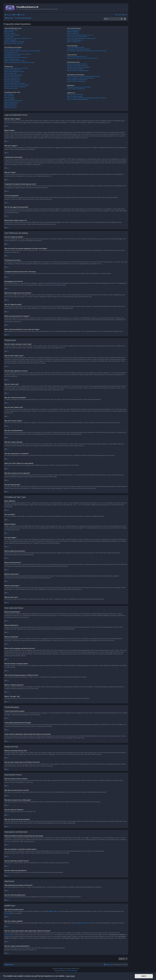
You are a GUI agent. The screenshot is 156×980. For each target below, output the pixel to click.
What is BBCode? (9, 94)
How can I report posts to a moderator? (15, 83)
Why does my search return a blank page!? (78, 67)
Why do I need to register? (12, 30)
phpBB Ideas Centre (82, 923)
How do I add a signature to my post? (14, 72)
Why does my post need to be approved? (15, 87)
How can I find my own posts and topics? (78, 71)
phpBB (58, 285)
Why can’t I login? (9, 37)
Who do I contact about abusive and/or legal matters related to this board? (87, 98)
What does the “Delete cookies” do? (14, 43)
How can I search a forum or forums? (77, 64)
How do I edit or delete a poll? (12, 77)
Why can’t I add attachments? (12, 80)
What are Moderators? (73, 32)
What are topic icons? (10, 107)
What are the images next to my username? (16, 57)
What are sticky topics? (11, 104)
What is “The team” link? (74, 42)
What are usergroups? (73, 33)
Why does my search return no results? (77, 66)
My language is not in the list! (12, 56)
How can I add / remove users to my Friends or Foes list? (82, 58)
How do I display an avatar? (12, 59)
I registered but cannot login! (12, 35)
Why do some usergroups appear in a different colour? (81, 38)
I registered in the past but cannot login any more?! (18, 38)
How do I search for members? (75, 69)
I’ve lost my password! (10, 40)
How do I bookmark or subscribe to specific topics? (80, 78)
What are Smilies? (9, 97)
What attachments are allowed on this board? (79, 87)
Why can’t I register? (10, 33)
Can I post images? (10, 99)
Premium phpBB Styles (72, 970)
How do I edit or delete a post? (13, 70)
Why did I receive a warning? (12, 82)
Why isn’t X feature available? (75, 96)
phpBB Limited (53, 911)
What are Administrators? (74, 30)
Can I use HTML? (9, 96)
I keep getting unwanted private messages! (78, 49)
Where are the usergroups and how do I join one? (80, 35)
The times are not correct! (11, 52)
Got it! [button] (144, 976)
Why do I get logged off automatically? (15, 42)
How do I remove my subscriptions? (76, 81)
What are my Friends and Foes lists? (77, 57)
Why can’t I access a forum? (12, 78)
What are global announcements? (13, 101)
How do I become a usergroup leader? (77, 37)
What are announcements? (12, 102)
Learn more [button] (70, 976)
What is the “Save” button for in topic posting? (17, 85)
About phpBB (8, 913)
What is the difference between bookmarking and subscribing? (83, 76)
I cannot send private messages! (76, 47)
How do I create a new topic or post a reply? (16, 68)
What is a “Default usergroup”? (75, 40)
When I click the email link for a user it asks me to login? (19, 62)
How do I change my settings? (13, 49)
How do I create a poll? (11, 73)
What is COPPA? (9, 32)
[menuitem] (15, 15)
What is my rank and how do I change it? (15, 61)
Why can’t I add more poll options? (14, 75)
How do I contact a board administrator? (78, 99)
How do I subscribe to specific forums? (77, 80)
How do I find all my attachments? (76, 89)
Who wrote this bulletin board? (75, 94)
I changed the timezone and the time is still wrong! (18, 54)
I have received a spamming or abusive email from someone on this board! (87, 51)
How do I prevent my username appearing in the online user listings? (23, 51)
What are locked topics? (11, 106)
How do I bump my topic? (11, 88)
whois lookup (8, 935)
